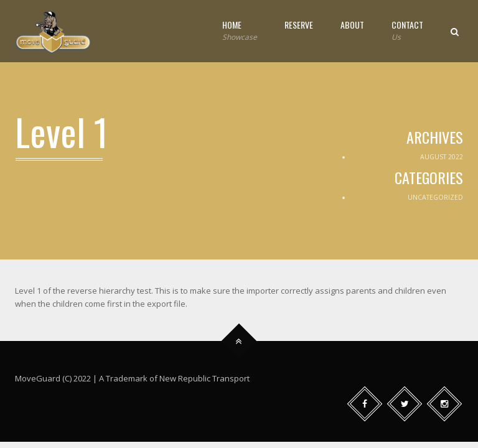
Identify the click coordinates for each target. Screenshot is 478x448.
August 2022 (442, 157)
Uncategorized (435, 197)
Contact (407, 31)
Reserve (299, 25)
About (352, 25)
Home (240, 31)
